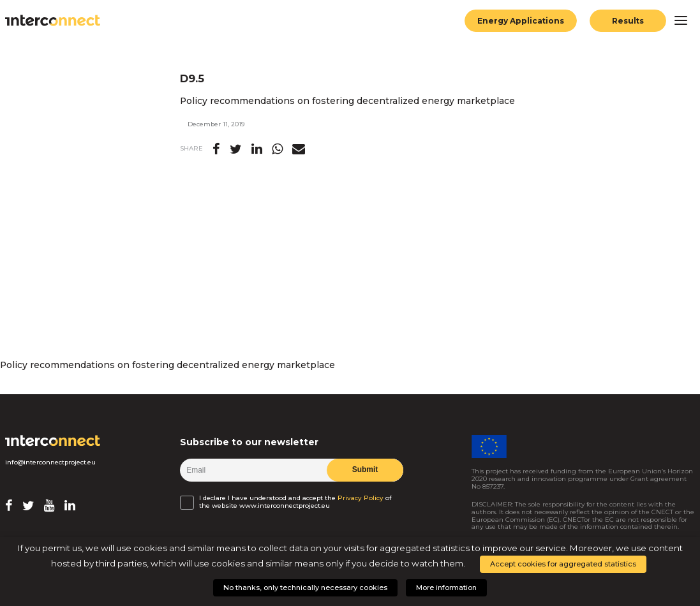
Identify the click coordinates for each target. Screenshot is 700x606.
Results (628, 21)
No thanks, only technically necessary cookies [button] (305, 588)
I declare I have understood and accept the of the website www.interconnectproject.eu (295, 501)
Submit (365, 469)
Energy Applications (521, 21)
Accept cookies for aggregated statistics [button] (563, 564)
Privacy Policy (361, 498)
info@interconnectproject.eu (50, 462)
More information (446, 588)
